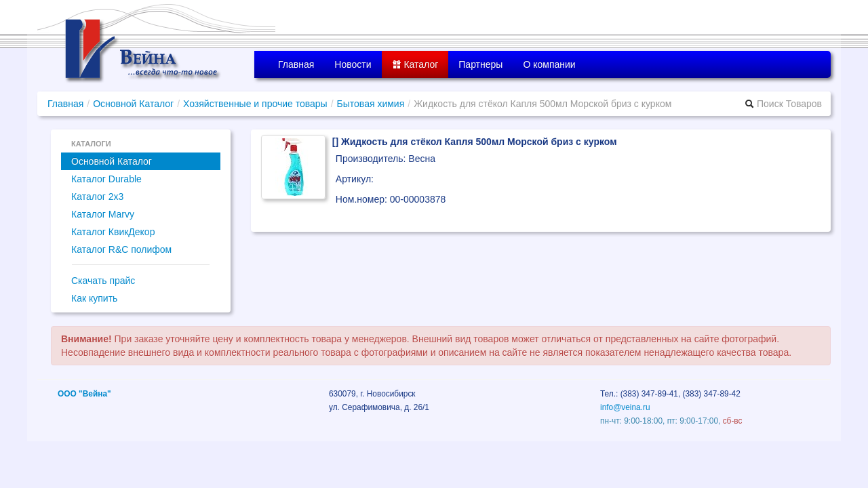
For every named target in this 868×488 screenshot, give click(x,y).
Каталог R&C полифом (121, 249)
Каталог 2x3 (97, 197)
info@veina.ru (625, 407)
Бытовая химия (371, 104)
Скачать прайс (103, 281)
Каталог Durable (106, 179)
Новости (353, 64)
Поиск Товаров (783, 104)
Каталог (415, 64)
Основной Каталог (133, 104)
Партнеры (480, 64)
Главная (296, 64)
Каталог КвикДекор (113, 232)
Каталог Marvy (103, 214)
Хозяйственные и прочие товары (255, 104)
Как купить (94, 298)
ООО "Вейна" (84, 394)
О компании (549, 64)
